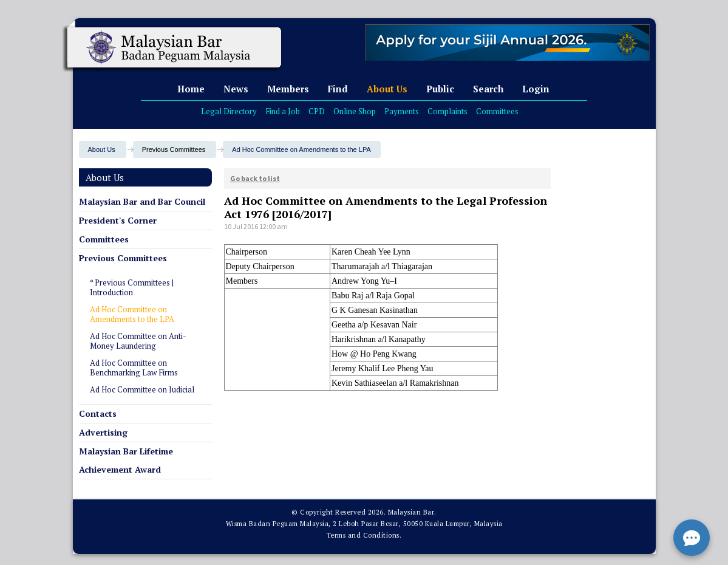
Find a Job (283, 111)
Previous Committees (123, 258)
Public (440, 89)
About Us (387, 89)
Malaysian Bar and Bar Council (142, 201)
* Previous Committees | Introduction (132, 287)
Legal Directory (229, 111)
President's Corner (118, 220)
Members (288, 89)
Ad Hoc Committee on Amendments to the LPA (301, 149)
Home (191, 89)
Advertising (103, 432)
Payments (402, 111)
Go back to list (255, 178)
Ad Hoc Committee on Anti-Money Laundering (138, 341)
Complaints (447, 111)
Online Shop (355, 111)
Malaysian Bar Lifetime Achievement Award (126, 460)
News (236, 89)
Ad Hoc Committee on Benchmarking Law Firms (134, 368)
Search (488, 89)
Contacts (98, 413)
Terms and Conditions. (364, 535)
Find (338, 89)
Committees (497, 111)
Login (536, 89)
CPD (317, 111)
